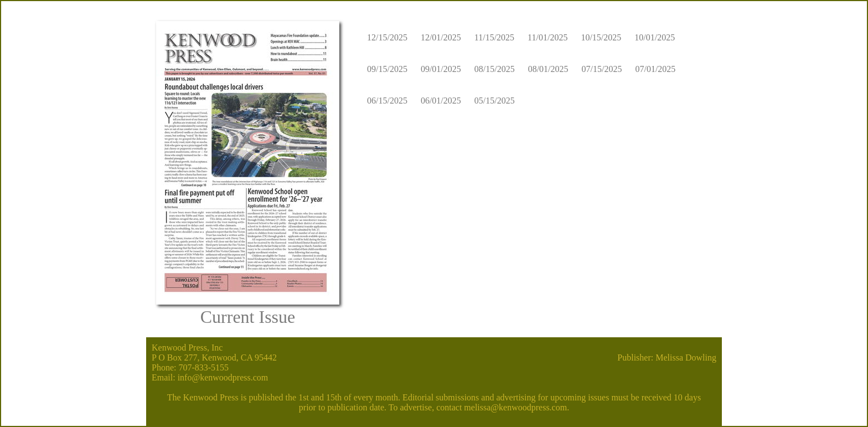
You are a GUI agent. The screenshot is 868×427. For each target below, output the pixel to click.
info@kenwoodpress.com (223, 377)
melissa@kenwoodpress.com (515, 407)
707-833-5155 (203, 367)
